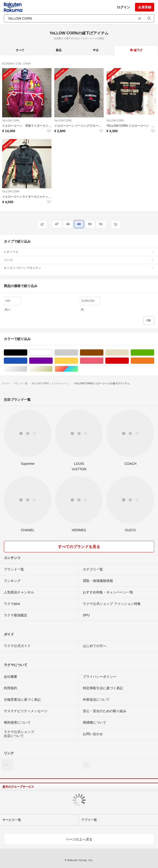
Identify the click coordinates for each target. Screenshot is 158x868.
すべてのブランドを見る (79, 547)
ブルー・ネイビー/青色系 (27, 361)
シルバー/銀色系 (27, 369)
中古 (96, 50)
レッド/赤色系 (129, 361)
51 (101, 224)
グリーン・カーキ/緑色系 (154, 353)
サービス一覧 (12, 820)
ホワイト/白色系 (53, 353)
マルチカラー (78, 369)
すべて (20, 50)
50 (90, 224)
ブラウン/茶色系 (103, 353)
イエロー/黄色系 (78, 361)
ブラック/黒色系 (27, 353)
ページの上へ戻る (79, 839)
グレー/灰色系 (78, 353)
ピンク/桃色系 (103, 361)
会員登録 (145, 7)
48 (68, 224)
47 (57, 224)
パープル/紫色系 (53, 361)
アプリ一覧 (89, 820)
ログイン (124, 7)
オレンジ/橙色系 (154, 361)
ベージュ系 (129, 353)
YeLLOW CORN (11, 121)
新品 (59, 50)
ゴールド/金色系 (53, 369)
